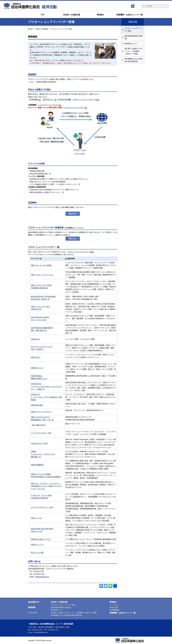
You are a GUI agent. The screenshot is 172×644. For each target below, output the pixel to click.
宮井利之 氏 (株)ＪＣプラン (41, 539)
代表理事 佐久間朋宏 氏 (40, 498)
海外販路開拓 (115, 610)
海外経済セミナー (131, 44)
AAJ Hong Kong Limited (40, 317)
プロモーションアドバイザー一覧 (86, 100)
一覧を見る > (73, 214)
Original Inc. (35, 339)
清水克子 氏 (35, 394)
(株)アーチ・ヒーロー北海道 (41, 265)
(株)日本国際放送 (37, 465)
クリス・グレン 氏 (38, 489)
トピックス (33, 613)
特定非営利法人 (37, 376)
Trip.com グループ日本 (39, 443)
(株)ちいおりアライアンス (41, 417)
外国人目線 (114, 607)
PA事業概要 (34, 100)
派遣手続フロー (48, 100)
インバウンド (115, 605)
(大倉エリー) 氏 (37, 531)
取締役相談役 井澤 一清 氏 (42, 420)
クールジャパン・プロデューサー (43, 454)
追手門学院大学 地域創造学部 (42, 328)
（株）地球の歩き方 (38, 425)
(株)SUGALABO (37, 405)
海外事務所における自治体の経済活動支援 (133, 60)
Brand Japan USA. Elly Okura (42, 529)
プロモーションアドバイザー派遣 (133, 29)
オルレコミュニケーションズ (42, 347)
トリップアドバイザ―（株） (42, 433)
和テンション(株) (37, 552)
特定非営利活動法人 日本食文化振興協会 (46, 477)
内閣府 (33, 451)
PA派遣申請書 (65, 100)
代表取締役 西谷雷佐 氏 (40, 288)
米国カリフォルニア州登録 (41, 474)
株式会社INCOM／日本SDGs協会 (43, 297)
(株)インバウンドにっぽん (41, 306)
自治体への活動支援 (72, 15)
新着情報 (32, 607)
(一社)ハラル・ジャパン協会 (41, 495)
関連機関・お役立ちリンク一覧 (130, 15)
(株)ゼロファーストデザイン (41, 412)
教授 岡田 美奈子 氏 (39, 330)
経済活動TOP (34, 602)
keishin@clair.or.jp (42, 577)
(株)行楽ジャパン (37, 368)
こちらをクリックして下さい (49, 105)
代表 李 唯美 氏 (37, 349)
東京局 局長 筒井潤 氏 (40, 299)
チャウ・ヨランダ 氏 (39, 320)
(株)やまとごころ (37, 545)
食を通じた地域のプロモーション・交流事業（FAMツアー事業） (133, 51)
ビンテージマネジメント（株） (42, 507)
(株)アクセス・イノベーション (42, 275)
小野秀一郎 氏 (36, 309)
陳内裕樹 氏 (36, 457)
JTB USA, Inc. (36, 384)
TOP (42, 15)
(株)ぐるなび (36, 357)
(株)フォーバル (36, 518)
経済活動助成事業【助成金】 (133, 37)
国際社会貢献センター (39, 379)
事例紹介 (101, 15)
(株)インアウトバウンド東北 (41, 285)
